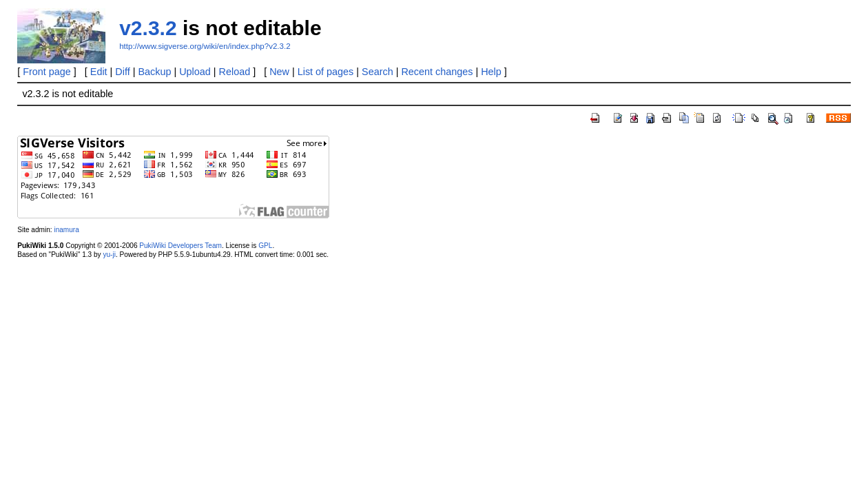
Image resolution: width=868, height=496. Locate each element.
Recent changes (437, 72)
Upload (195, 72)
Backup (154, 72)
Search (378, 72)
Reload (235, 72)
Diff (122, 72)
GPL (265, 246)
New (279, 72)
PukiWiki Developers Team (180, 246)
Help (491, 72)
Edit (99, 72)
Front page (47, 72)
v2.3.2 (148, 28)
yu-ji (109, 255)
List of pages (326, 72)
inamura (66, 230)
